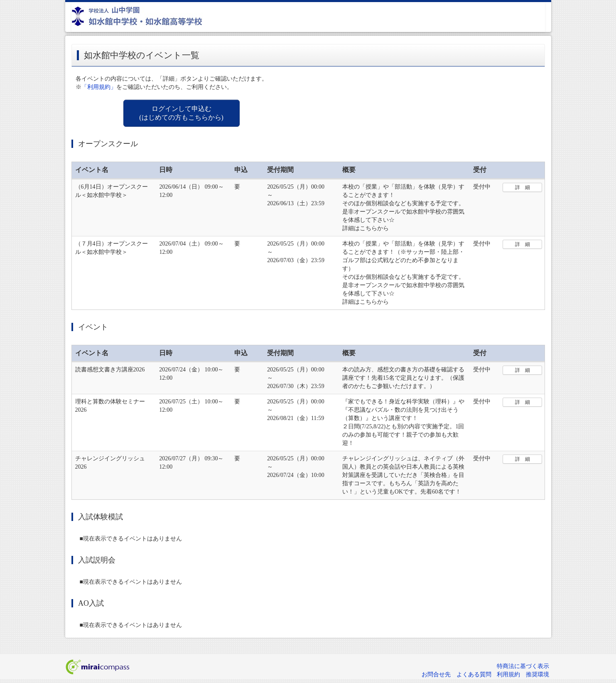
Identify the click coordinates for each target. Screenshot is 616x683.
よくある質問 (474, 674)
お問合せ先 (436, 674)
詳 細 (523, 187)
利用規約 (508, 674)
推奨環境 (537, 674)
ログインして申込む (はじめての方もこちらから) (181, 113)
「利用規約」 (99, 87)
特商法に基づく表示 (523, 666)
